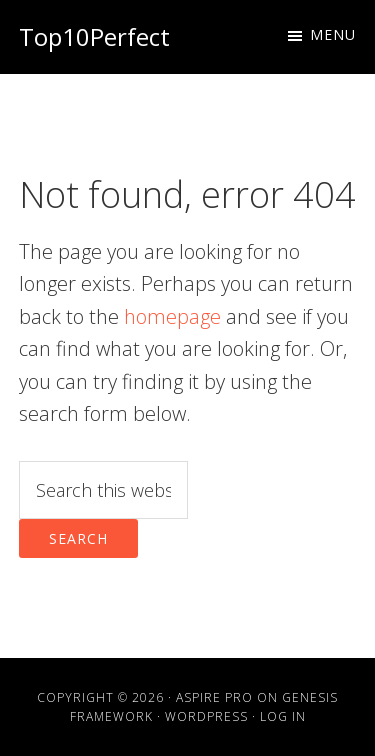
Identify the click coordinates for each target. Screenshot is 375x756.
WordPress (206, 716)
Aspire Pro (214, 697)
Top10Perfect (94, 36)
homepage (172, 316)
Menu (333, 34)
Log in (283, 716)
